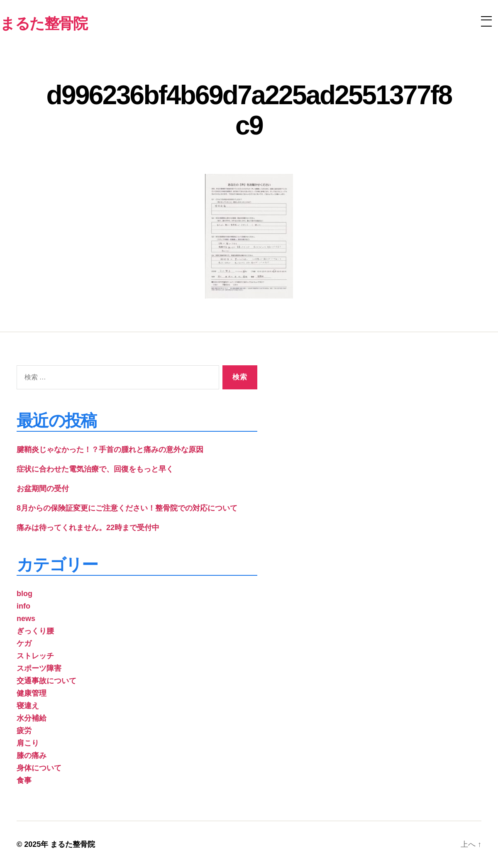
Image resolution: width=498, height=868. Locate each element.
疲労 (24, 731)
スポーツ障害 (39, 668)
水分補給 (32, 718)
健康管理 (32, 693)
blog (24, 594)
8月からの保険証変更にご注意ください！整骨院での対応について (127, 508)
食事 (24, 780)
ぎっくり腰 (35, 631)
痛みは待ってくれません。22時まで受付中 (88, 528)
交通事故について (46, 681)
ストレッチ (35, 656)
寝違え (28, 706)
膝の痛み (32, 756)
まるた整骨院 (73, 844)
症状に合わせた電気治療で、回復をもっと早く (95, 469)
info (23, 606)
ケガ (24, 643)
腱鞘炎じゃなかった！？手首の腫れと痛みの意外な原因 (110, 450)
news (26, 619)
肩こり (28, 743)
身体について (39, 768)
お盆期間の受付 (43, 489)
